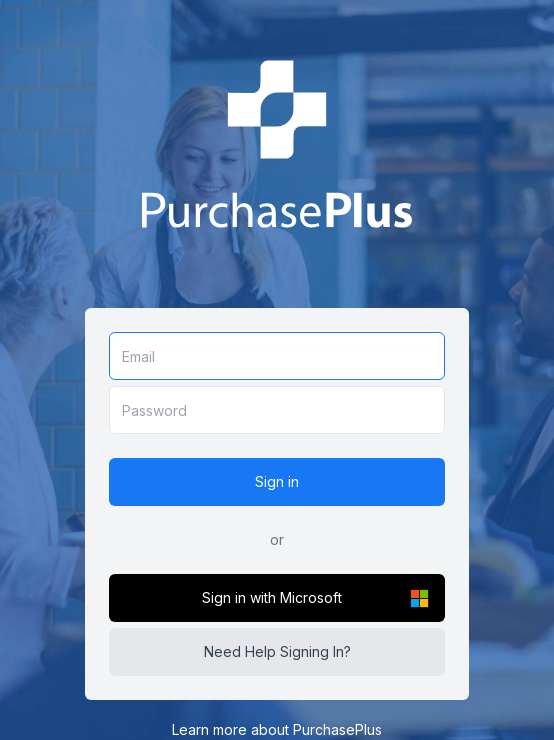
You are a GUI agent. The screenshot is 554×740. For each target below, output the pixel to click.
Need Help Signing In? (277, 651)
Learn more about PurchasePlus (277, 729)
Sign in (277, 481)
